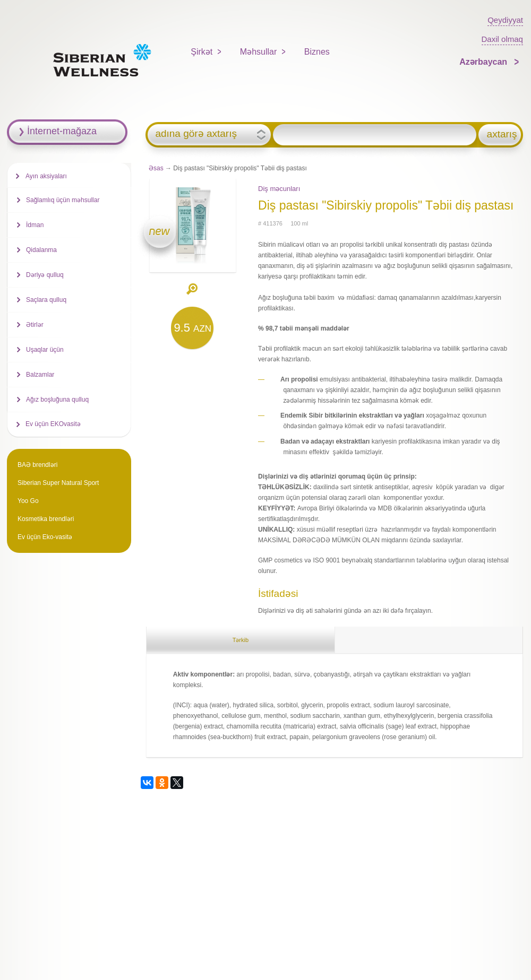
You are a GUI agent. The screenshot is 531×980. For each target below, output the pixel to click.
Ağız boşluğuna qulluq (57, 400)
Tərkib (241, 640)
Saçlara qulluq (46, 300)
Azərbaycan (484, 62)
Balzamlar (40, 375)
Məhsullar (258, 52)
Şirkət (202, 52)
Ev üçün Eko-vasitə (45, 537)
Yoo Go (28, 501)
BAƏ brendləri (37, 465)
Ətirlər (35, 325)
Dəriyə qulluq (45, 275)
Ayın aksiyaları (46, 176)
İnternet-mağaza (62, 131)
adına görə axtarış (196, 134)
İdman (35, 225)
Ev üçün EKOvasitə (53, 424)
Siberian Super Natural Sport (58, 483)
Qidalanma (41, 250)
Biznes (317, 52)
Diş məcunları (279, 189)
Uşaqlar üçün (45, 350)
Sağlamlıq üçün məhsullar (63, 200)
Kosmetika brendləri (46, 519)
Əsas (156, 168)
